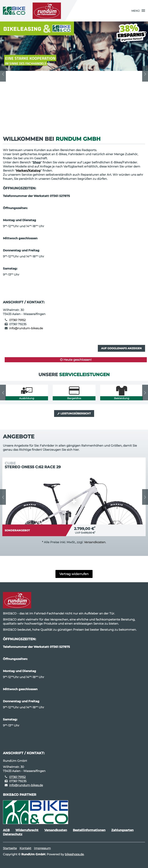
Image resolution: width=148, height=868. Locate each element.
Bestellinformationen (89, 830)
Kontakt (25, 848)
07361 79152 (17, 320)
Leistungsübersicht (74, 413)
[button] (138, 11)
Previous (3, 74)
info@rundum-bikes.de (26, 328)
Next (145, 74)
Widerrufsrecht (27, 830)
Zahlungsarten (122, 830)
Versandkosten (95, 542)
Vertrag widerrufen (74, 574)
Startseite (10, 848)
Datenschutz (13, 834)
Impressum (42, 848)
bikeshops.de (74, 854)
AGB (6, 830)
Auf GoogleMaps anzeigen (121, 348)
